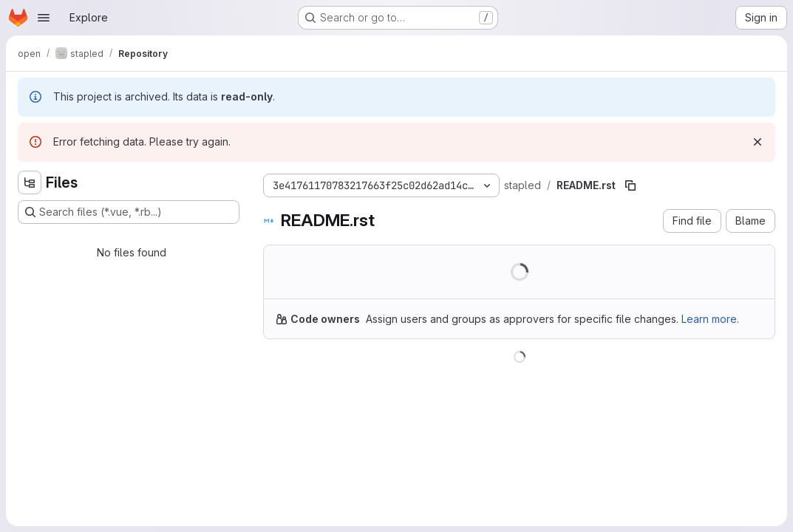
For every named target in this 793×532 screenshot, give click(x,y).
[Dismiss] (758, 142)
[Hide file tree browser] (30, 183)
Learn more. (710, 319)
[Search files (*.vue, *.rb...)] (129, 212)
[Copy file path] (630, 185)
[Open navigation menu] (44, 18)
